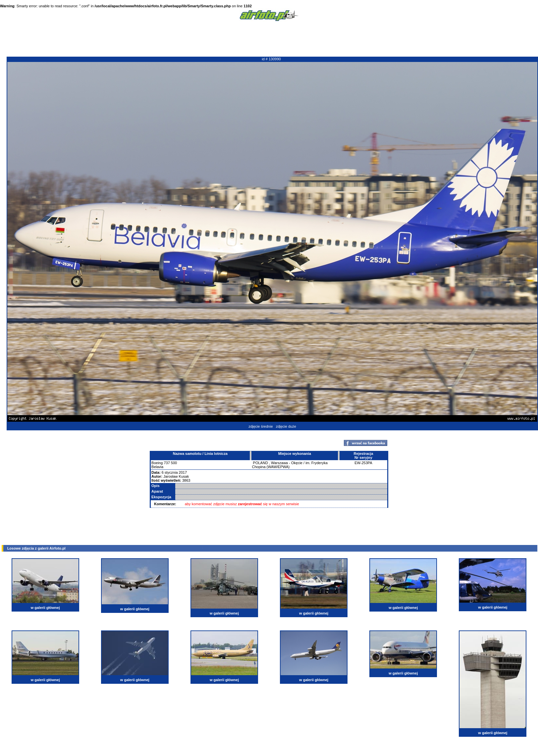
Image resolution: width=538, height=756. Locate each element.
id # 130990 (271, 59)
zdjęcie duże (286, 426)
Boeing (157, 463)
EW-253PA (363, 463)
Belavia (157, 467)
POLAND (261, 463)
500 (174, 463)
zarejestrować (250, 504)
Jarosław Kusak (176, 476)
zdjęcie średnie (261, 426)
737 (167, 463)
